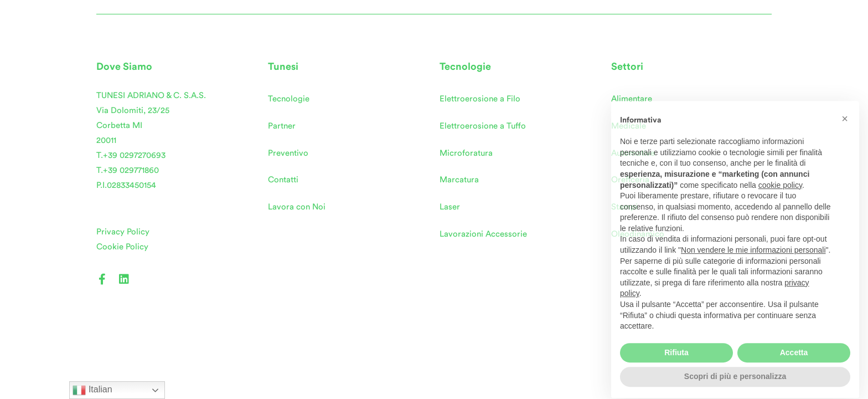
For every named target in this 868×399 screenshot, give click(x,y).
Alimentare (632, 99)
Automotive (633, 153)
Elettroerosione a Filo (480, 99)
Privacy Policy (123, 232)
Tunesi (283, 66)
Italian (92, 390)
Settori (627, 66)
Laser (450, 207)
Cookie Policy (122, 247)
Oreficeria (630, 180)
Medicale (629, 126)
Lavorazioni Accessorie (483, 234)
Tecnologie (289, 99)
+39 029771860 (131, 170)
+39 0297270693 (134, 155)
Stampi (624, 207)
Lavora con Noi (297, 207)
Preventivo (288, 153)
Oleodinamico (638, 234)
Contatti (283, 180)
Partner (282, 126)
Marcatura (459, 180)
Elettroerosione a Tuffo (483, 126)
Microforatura (466, 153)
